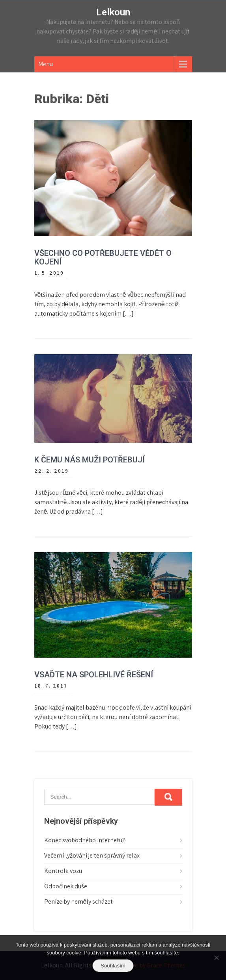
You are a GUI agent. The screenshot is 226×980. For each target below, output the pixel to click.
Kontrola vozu (63, 871)
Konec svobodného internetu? (85, 840)
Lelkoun (113, 12)
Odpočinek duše (66, 886)
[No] (216, 958)
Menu (46, 64)
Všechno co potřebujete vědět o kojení (103, 257)
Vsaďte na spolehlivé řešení (94, 675)
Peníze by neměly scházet (79, 901)
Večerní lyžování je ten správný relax (92, 855)
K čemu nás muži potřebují (90, 460)
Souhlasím (113, 966)
